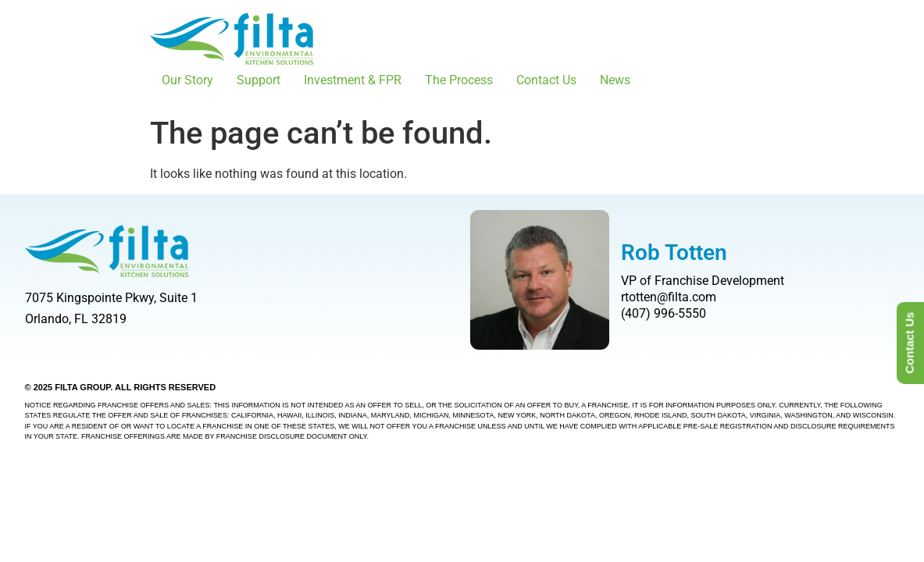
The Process (459, 80)
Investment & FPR (353, 80)
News (615, 80)
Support (259, 80)
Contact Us (546, 80)
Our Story (187, 80)
